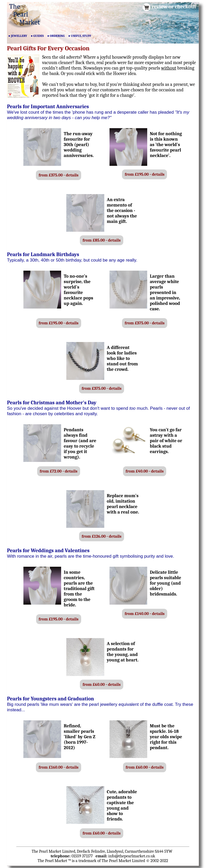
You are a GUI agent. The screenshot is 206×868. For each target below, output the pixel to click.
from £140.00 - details (145, 614)
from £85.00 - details (101, 240)
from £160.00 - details (58, 767)
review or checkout (174, 7)
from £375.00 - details (58, 175)
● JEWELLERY (18, 36)
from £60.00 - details (101, 685)
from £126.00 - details (102, 536)
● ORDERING (56, 36)
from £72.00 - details (59, 471)
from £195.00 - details (144, 174)
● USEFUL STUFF (80, 36)
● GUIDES (37, 36)
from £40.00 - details (145, 471)
